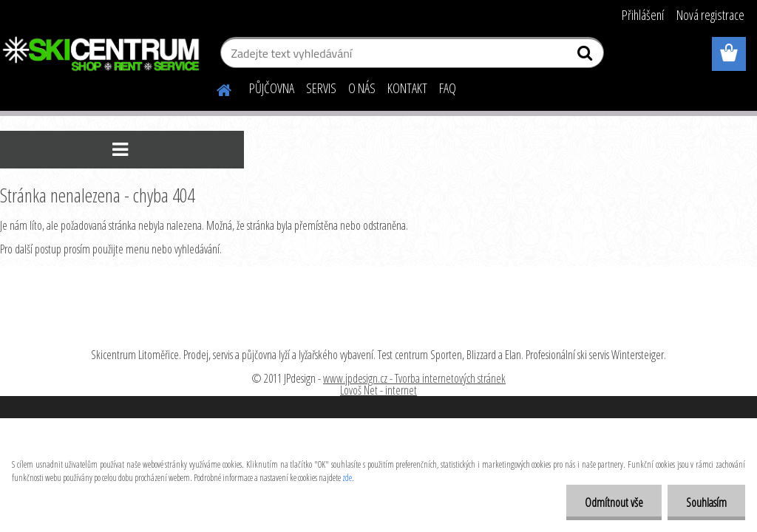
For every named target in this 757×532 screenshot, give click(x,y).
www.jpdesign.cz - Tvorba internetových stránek (414, 378)
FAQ (448, 88)
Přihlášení (643, 15)
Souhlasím (706, 502)
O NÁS (362, 88)
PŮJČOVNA (272, 88)
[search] (587, 56)
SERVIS (321, 88)
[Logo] (102, 55)
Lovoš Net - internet (378, 390)
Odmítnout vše (614, 502)
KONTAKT (407, 88)
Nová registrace (710, 15)
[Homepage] (215, 88)
